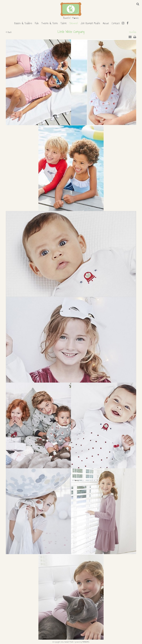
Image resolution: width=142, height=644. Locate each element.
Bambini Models (71, 11)
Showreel (74, 23)
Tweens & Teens (50, 23)
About (106, 23)
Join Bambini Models (90, 23)
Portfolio (133, 32)
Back (9, 32)
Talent (64, 23)
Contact (116, 23)
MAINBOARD (86, 642)
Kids (37, 23)
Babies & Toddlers (23, 23)
